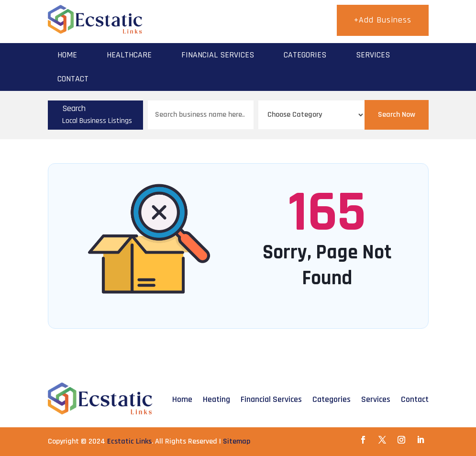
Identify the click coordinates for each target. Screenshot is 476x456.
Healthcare (129, 55)
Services (373, 55)
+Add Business (383, 20)
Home (67, 55)
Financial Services (218, 55)
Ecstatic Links (129, 441)
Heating (216, 399)
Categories (305, 55)
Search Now (397, 115)
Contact (73, 79)
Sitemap (237, 441)
